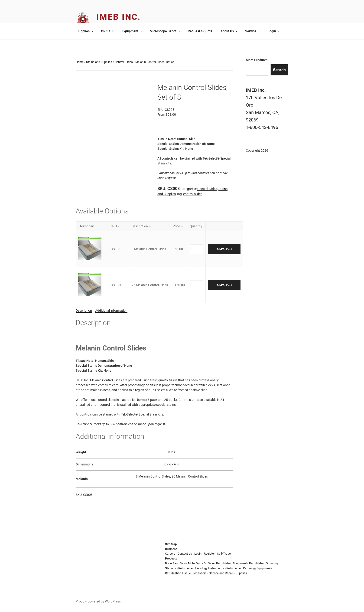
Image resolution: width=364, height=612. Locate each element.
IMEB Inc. (119, 17)
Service (253, 31)
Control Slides (124, 62)
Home (80, 62)
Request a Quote (200, 31)
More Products (257, 60)
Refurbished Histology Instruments (201, 568)
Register (209, 554)
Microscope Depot (165, 31)
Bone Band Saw (175, 563)
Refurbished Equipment (231, 563)
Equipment (133, 31)
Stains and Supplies (99, 62)
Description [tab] (84, 311)
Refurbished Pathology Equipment (249, 568)
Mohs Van (195, 563)
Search (279, 70)
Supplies (85, 31)
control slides (193, 194)
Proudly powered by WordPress (98, 601)
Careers (170, 554)
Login (274, 31)
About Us (229, 31)
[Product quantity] (196, 249)
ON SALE (108, 31)
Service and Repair (221, 573)
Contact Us (185, 554)
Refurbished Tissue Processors (186, 573)
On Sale (209, 563)
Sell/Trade (224, 554)
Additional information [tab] (111, 311)
